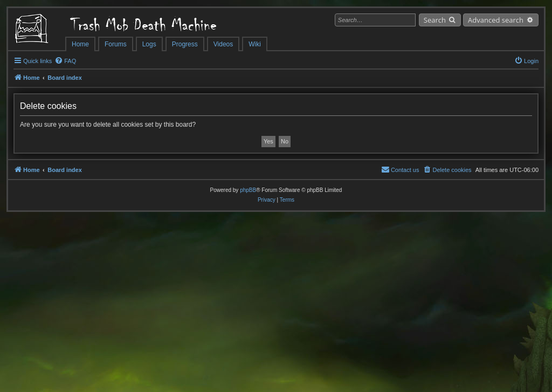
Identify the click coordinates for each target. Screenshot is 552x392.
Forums (116, 44)
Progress (185, 44)
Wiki (255, 44)
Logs (149, 44)
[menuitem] (65, 61)
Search (435, 20)
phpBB (248, 190)
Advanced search (496, 20)
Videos (223, 44)
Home (80, 44)
